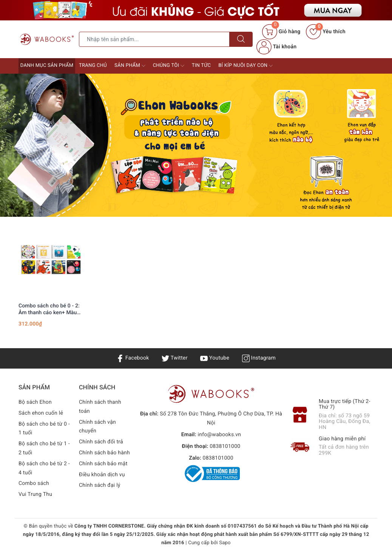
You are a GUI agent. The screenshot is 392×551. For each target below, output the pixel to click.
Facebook (133, 358)
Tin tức (201, 66)
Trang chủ (93, 66)
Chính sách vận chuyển (97, 427)
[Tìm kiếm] (241, 39)
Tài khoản (276, 47)
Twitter (174, 358)
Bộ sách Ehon (35, 402)
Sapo (225, 543)
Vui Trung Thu (35, 494)
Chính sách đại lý (100, 485)
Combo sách (34, 483)
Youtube (215, 358)
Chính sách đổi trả (101, 442)
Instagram (259, 358)
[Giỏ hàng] (281, 32)
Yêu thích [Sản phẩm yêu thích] (326, 32)
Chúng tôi (169, 66)
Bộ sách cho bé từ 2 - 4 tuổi (44, 468)
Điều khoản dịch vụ (102, 475)
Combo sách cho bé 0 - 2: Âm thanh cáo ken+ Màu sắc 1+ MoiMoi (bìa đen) (49, 309)
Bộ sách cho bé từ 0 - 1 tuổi (44, 429)
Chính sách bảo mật (103, 464)
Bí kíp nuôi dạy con (245, 66)
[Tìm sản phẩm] (154, 39)
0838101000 (225, 446)
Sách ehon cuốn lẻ (41, 413)
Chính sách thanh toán (100, 407)
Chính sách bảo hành (104, 453)
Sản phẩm (130, 66)
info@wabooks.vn (220, 435)
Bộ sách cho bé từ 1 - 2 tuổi (44, 448)
